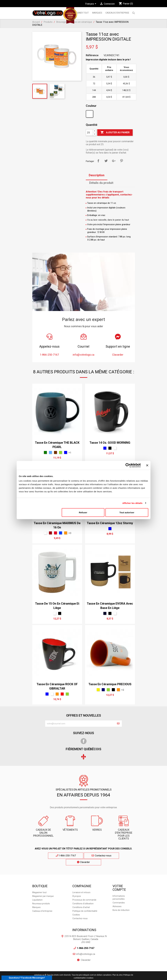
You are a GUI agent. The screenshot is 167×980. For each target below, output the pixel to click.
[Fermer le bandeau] (147, 465)
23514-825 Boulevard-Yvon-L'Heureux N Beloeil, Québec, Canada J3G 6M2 (86, 932)
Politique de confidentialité (85, 904)
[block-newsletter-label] (80, 724)
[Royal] (61, 533)
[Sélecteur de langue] (91, 4)
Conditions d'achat (81, 900)
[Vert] (61, 452)
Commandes (119, 896)
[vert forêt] (45, 452)
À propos (77, 889)
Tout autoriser (127, 512)
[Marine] (105, 613)
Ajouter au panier (115, 133)
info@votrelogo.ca (86, 947)
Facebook (84, 741)
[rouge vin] (50, 533)
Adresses (117, 900)
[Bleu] (66, 452)
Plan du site (117, 968)
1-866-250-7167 (56, 856)
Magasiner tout (80, 13)
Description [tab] (97, 175)
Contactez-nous (83, 856)
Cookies (76, 908)
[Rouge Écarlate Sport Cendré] (55, 533)
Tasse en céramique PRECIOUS (110, 684)
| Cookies (90, 971)
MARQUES (97, 13)
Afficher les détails (132, 503)
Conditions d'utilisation (83, 897)
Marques (36, 900)
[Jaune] (98, 690)
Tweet (106, 161)
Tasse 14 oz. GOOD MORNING (110, 443)
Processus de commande (84, 893)
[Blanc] (90, 115)
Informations (84, 923)
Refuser (83, 512)
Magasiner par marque (43, 889)
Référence (92, 55)
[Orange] (66, 533)
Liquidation (37, 893)
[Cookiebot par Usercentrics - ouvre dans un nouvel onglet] (128, 465)
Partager (98, 161)
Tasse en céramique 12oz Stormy (110, 523)
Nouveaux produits (41, 897)
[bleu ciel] (50, 452)
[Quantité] (89, 133)
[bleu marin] (103, 690)
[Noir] (110, 448)
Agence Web (74, 976)
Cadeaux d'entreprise (117, 13)
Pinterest (121, 161)
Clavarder (111, 856)
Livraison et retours (81, 885)
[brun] (55, 452)
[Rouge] (62, 694)
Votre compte (119, 881)
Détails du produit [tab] (101, 183)
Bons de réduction (121, 903)
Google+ (114, 161)
